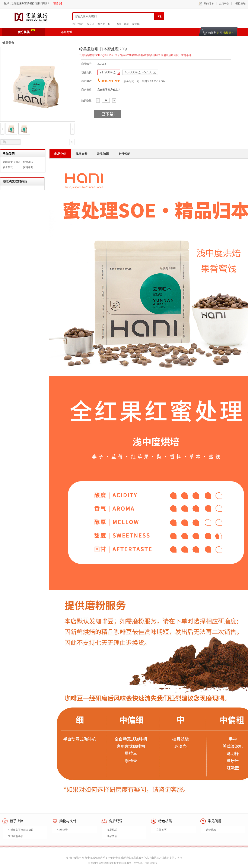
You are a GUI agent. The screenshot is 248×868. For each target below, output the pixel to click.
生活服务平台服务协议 (21, 830)
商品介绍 (60, 154)
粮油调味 (28, 162)
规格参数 (82, 154)
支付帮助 (124, 154)
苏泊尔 (136, 24)
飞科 (118, 24)
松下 (111, 24)
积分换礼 (26, 32)
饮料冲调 (28, 167)
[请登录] (57, 3)
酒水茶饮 (8, 167)
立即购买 (162, 830)
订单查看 (63, 830)
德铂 (127, 24)
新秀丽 (101, 24)
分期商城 (66, 32)
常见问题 (103, 154)
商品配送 (112, 830)
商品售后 (112, 836)
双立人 (91, 24)
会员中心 (224, 3)
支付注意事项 (16, 836)
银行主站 (240, 3)
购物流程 (211, 830)
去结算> (228, 33)
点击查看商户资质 (108, 90)
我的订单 (209, 3)
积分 (109, 72)
